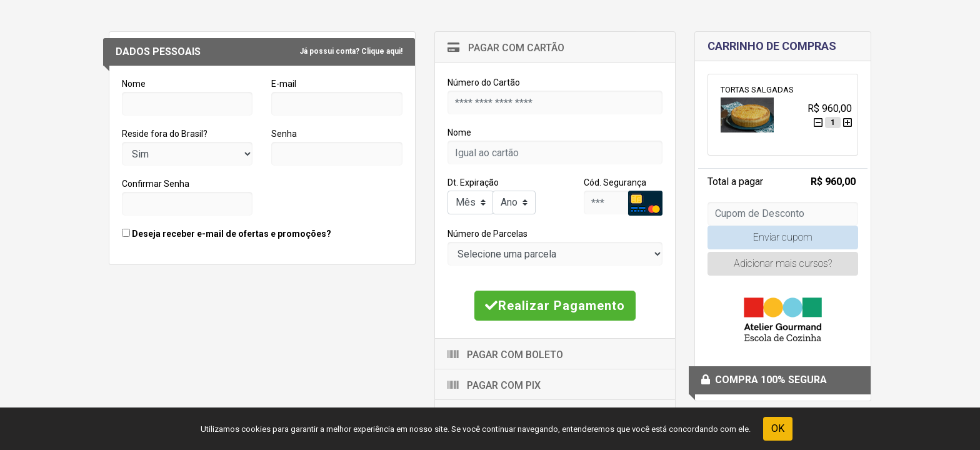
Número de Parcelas (487, 234)
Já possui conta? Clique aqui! (351, 51)
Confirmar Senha (156, 184)
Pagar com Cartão (506, 48)
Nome (134, 84)
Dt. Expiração (473, 182)
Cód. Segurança (615, 182)
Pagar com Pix (494, 385)
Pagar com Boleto (505, 355)
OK (778, 428)
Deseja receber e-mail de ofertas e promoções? (227, 234)
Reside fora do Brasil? (165, 134)
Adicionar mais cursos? (783, 263)
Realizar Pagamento (555, 306)
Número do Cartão (484, 82)
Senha (284, 134)
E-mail (284, 84)
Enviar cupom (783, 237)
